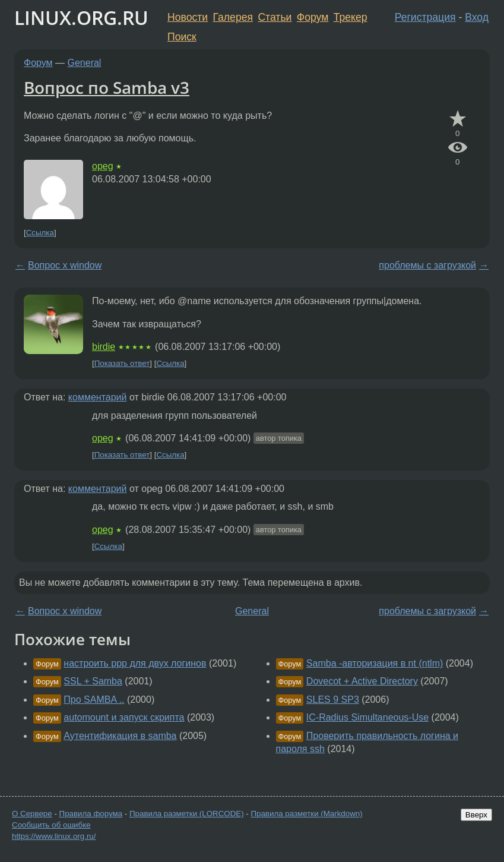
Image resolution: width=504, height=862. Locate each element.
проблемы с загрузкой (427, 265)
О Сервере (32, 814)
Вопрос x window (65, 265)
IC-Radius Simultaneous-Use (367, 717)
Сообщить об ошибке (51, 825)
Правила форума (91, 814)
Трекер (351, 17)
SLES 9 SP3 (333, 700)
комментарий (98, 397)
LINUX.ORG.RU (81, 18)
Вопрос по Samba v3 (107, 87)
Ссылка (40, 233)
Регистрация (425, 17)
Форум (313, 17)
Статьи (275, 17)
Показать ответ (122, 363)
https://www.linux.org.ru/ (54, 836)
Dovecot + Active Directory (362, 681)
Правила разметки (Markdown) (306, 814)
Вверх (476, 815)
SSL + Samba (93, 681)
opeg (103, 166)
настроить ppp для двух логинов (135, 663)
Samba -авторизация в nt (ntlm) (375, 663)
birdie (104, 347)
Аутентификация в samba (120, 736)
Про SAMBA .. (94, 700)
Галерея (233, 17)
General (85, 63)
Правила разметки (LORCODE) (187, 814)
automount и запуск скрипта (124, 717)
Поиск (182, 37)
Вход (477, 17)
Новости (188, 17)
